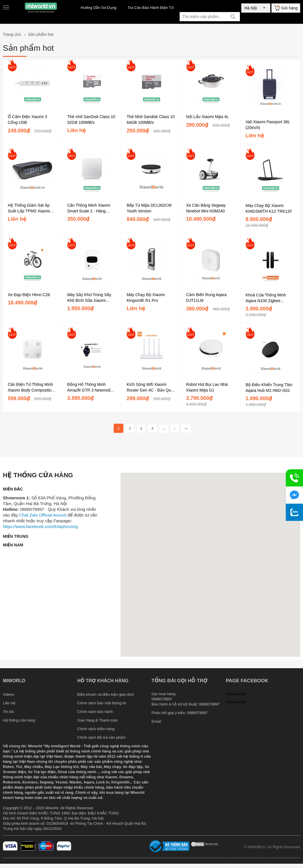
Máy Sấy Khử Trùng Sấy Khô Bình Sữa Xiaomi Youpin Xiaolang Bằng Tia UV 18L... (90, 298)
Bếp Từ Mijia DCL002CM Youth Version (149, 208)
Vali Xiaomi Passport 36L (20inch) (268, 125)
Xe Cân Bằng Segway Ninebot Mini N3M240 (206, 208)
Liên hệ (9, 703)
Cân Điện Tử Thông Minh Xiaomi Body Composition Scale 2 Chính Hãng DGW (31, 388)
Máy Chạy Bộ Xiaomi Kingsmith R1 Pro (145, 298)
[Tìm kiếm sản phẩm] (210, 17)
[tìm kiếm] (233, 17)
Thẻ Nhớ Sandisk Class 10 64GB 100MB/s (150, 120)
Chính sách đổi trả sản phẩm (101, 737)
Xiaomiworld (236, 694)
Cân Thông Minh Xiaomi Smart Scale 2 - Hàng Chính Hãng (89, 208)
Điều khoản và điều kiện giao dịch (106, 694)
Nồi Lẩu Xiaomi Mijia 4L (208, 117)
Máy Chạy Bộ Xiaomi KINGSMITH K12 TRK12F (269, 208)
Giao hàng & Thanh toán (97, 720)
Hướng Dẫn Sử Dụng (98, 8)
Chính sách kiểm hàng (96, 729)
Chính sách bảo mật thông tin (102, 703)
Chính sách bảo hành (95, 712)
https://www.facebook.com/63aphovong (40, 526)
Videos (9, 694)
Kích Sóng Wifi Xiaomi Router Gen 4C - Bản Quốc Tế (151, 388)
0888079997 (197, 713)
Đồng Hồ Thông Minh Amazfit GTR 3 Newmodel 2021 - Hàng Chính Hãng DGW (90, 388)
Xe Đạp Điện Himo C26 (29, 295)
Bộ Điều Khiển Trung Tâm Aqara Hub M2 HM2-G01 (269, 388)
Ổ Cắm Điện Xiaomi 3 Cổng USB (27, 120)
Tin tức (9, 712)
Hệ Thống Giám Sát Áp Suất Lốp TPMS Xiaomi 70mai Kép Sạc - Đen (29, 208)
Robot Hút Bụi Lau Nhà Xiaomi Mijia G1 (207, 387)
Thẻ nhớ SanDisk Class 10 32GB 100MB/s (91, 120)
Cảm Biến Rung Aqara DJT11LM (206, 298)
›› (186, 428)
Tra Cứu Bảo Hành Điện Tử (150, 8)
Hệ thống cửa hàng (19, 720)
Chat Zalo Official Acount (43, 515)
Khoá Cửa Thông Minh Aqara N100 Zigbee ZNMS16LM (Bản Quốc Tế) (270, 298)
